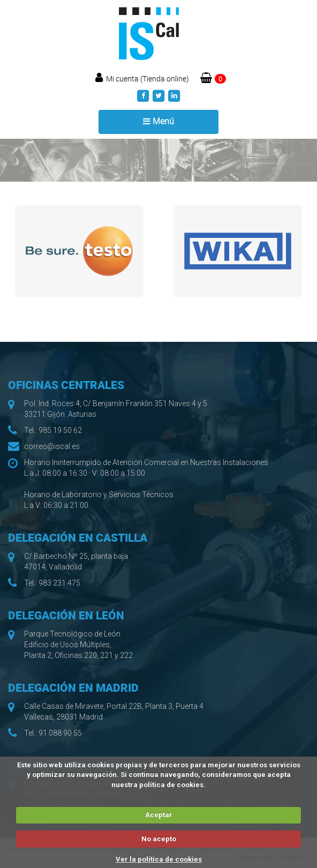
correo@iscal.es (52, 446)
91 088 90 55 (60, 733)
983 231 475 (59, 583)
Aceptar (159, 815)
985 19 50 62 (60, 430)
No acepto (159, 839)
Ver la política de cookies (159, 859)
